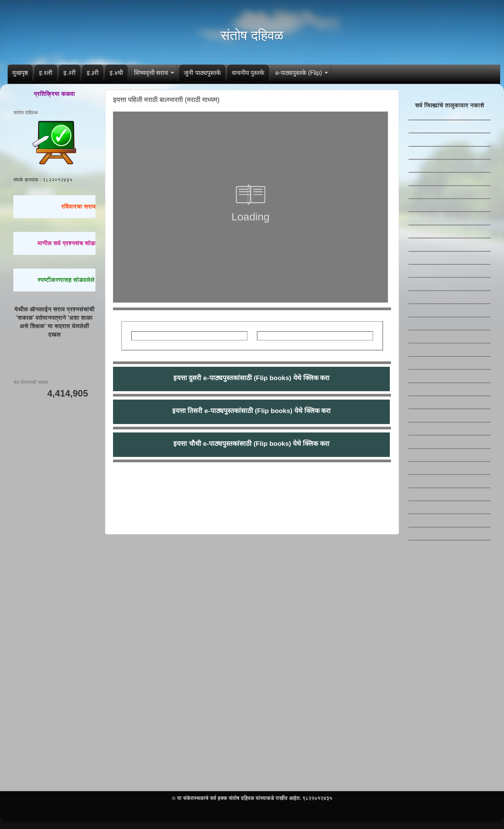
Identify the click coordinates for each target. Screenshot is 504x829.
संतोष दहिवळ (252, 35)
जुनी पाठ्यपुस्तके (202, 73)
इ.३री (93, 73)
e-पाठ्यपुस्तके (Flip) (299, 73)
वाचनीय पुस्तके (248, 73)
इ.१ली (46, 73)
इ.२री (69, 73)
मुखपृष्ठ (20, 73)
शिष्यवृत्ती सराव (151, 73)
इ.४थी (116, 73)
